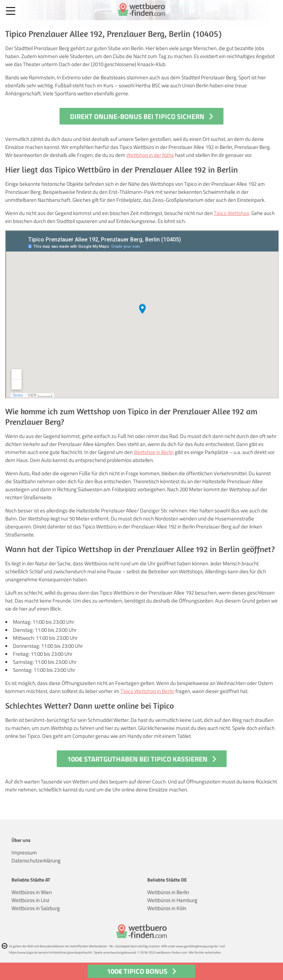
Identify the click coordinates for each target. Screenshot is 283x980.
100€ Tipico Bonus (137, 971)
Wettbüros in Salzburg (36, 908)
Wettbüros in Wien (32, 892)
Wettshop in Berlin (154, 452)
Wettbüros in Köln (167, 908)
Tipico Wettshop (231, 213)
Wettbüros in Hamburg (172, 900)
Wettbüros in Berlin (168, 892)
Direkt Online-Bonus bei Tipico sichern (137, 116)
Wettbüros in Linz (30, 900)
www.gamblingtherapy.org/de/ (198, 946)
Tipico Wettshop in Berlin (147, 691)
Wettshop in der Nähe (150, 155)
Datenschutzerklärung (36, 861)
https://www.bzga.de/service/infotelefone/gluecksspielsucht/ (51, 952)
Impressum (24, 852)
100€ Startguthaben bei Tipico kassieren (137, 759)
